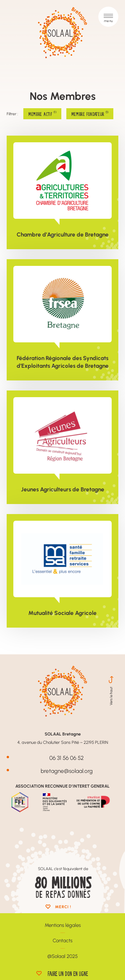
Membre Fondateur (90, 114)
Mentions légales (63, 925)
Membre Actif (42, 114)
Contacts (62, 940)
